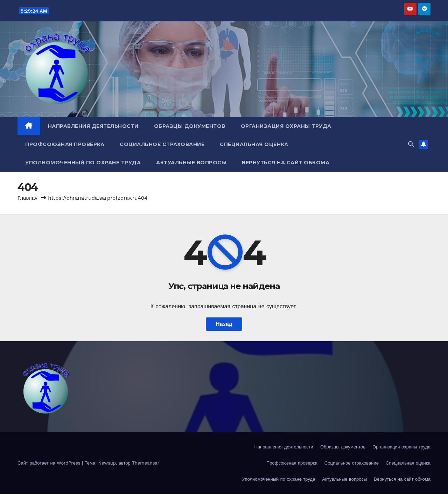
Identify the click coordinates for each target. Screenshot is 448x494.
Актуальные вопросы (191, 163)
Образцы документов (190, 126)
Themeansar (146, 463)
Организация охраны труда (286, 126)
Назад (224, 324)
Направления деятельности (93, 126)
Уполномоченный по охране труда (83, 163)
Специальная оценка (254, 144)
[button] (411, 144)
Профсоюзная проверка (65, 144)
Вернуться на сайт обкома (286, 163)
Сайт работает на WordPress (50, 463)
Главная (27, 198)
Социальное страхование (162, 144)
